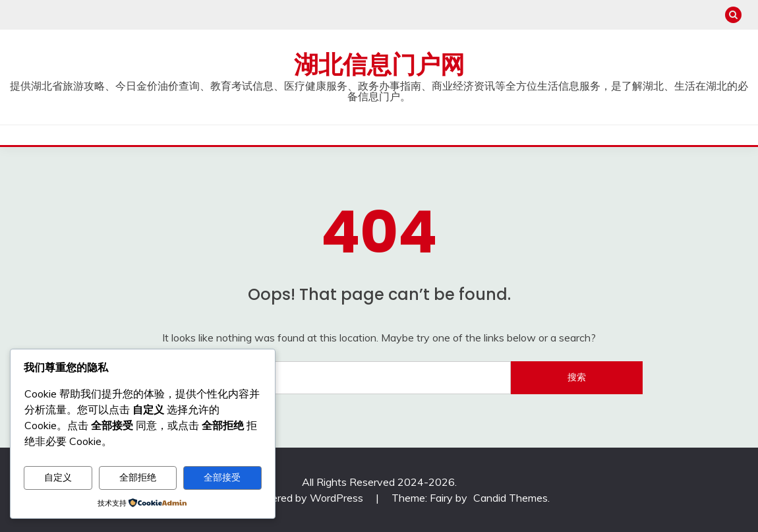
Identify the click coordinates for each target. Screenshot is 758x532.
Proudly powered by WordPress (289, 498)
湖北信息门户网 (379, 65)
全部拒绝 (138, 477)
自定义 (58, 477)
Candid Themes (510, 498)
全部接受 (222, 477)
